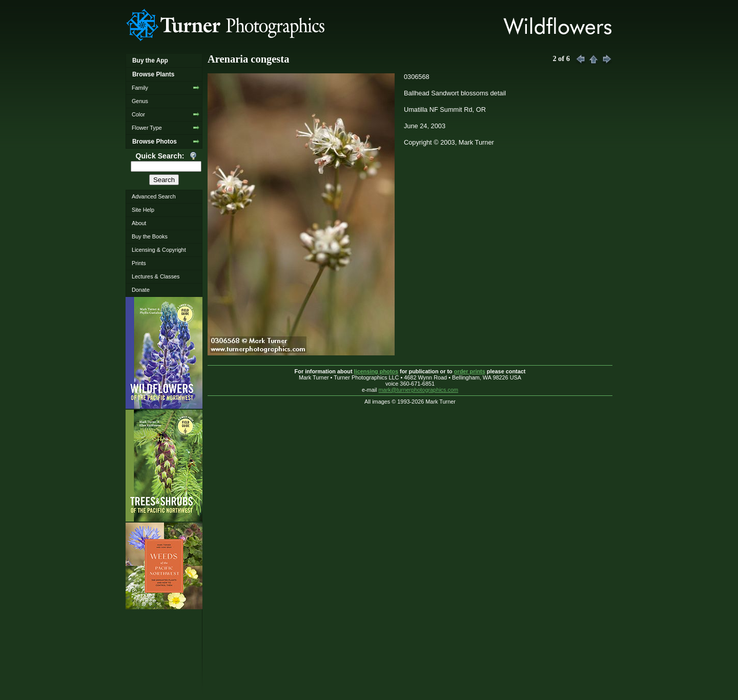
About (139, 223)
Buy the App (150, 61)
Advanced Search (154, 196)
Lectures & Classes (156, 276)
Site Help (143, 210)
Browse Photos (155, 142)
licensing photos (376, 371)
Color (138, 114)
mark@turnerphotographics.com (419, 390)
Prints (139, 263)
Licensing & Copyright (159, 250)
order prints (470, 371)
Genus (140, 101)
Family (140, 88)
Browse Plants (153, 74)
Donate (141, 290)
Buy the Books (150, 236)
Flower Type (147, 128)
